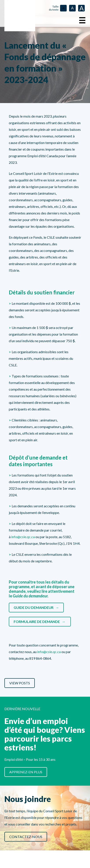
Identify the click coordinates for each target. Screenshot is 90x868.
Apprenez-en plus (26, 772)
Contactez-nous (26, 837)
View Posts (20, 683)
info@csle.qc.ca (23, 537)
